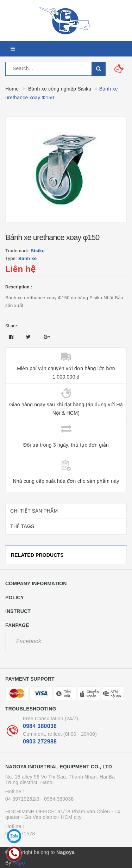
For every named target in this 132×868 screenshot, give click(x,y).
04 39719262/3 (22, 799)
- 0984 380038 (57, 799)
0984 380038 (40, 726)
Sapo (19, 863)
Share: (12, 326)
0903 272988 (40, 742)
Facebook (29, 641)
